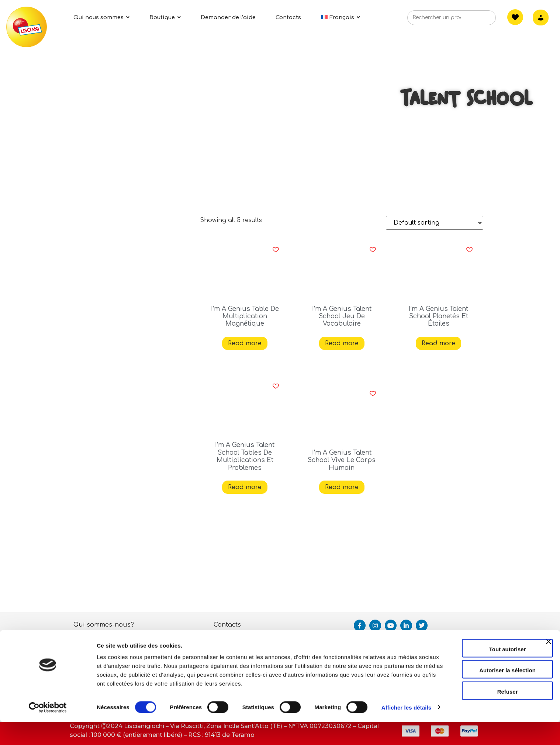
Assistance (230, 641)
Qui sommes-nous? (104, 625)
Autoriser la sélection (480, 682)
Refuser (480, 704)
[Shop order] (435, 223)
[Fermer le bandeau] (549, 660)
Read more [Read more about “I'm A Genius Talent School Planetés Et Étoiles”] (438, 343)
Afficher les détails (122, 730)
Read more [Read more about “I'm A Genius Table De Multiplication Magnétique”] (245, 343)
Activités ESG (94, 641)
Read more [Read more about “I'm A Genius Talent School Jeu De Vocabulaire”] (342, 343)
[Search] (479, 20)
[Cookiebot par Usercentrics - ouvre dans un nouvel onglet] (48, 731)
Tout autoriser (480, 661)
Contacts (227, 625)
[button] (276, 250)
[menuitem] (341, 18)
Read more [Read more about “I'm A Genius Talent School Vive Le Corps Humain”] (342, 487)
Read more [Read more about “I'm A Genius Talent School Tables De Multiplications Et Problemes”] (245, 487)
